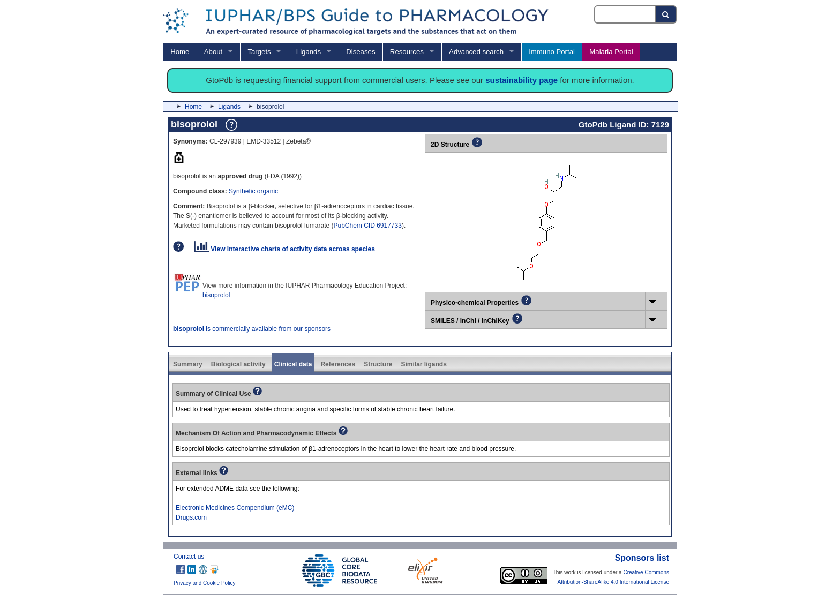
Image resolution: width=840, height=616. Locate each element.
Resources (407, 52)
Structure (378, 364)
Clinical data (293, 364)
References (338, 364)
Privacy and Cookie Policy (205, 583)
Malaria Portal (611, 52)
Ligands (309, 52)
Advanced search (476, 52)
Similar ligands (423, 364)
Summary (188, 364)
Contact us (189, 557)
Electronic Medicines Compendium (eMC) (235, 508)
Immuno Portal (552, 52)
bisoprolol (216, 295)
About (213, 52)
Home (180, 52)
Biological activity (238, 364)
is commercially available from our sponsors (252, 329)
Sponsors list (642, 558)
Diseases (361, 52)
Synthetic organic (253, 191)
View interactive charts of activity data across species (285, 249)
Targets (259, 52)
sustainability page (522, 80)
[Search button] (666, 14)
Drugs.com (191, 517)
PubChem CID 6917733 (367, 226)
